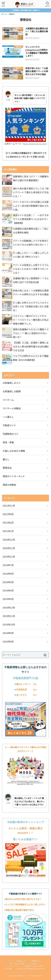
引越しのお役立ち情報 (14, 451)
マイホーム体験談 (12, 408)
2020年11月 (9, 548)
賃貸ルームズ (24, 976)
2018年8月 (8, 642)
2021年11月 (9, 506)
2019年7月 (8, 565)
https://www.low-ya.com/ (35, 144)
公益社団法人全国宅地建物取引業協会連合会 (30, 969)
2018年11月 (9, 616)
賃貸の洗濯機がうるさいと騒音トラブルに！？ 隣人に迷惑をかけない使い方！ (31, 333)
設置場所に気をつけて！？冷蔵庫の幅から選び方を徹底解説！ (31, 178)
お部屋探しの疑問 (12, 391)
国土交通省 (9, 969)
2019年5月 (8, 582)
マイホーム (8, 400)
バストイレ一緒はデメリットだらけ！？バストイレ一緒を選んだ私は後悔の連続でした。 (31, 320)
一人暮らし (8, 417)
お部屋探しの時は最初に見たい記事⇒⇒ (26, 10)
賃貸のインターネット (14, 476)
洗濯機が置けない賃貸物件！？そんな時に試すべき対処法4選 (31, 280)
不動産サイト (9, 425)
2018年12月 (9, 608)
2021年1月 (8, 531)
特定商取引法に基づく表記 (33, 966)
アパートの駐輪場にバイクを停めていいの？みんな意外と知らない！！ (31, 243)
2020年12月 (9, 540)
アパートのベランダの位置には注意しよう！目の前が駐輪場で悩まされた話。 (31, 206)
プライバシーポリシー (14, 966)
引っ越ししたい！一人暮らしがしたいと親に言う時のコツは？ (31, 255)
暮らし (6, 459)
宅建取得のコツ (11, 434)
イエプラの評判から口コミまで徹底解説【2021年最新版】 (31, 358)
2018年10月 (9, 625)
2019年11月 (9, 557)
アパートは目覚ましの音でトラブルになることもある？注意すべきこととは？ (31, 269)
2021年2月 (8, 523)
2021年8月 (8, 514)
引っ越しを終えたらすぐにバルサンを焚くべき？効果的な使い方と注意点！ (31, 307)
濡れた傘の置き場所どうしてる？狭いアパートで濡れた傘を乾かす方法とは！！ (31, 192)
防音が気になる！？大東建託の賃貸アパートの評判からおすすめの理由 (31, 293)
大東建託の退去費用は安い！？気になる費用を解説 (31, 231)
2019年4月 (8, 591)
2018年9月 (8, 633)
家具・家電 (8, 442)
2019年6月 (8, 574)
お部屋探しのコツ (12, 383)
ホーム (10, 961)
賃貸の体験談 (9, 485)
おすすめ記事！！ (33, 964)
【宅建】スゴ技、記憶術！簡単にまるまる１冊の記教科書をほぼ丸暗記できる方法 (31, 347)
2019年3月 (8, 599)
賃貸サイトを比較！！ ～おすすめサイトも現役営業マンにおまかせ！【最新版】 (31, 219)
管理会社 (7, 468)
